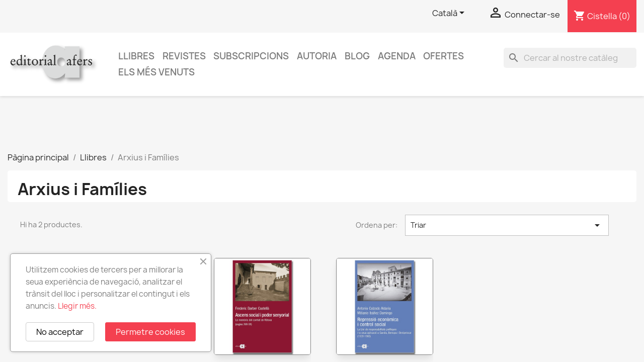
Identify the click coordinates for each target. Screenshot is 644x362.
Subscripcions (251, 56)
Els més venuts (156, 72)
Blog (357, 56)
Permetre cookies (150, 332)
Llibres (136, 56)
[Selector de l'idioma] (450, 14)
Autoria (317, 56)
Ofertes (444, 56)
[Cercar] (570, 58)
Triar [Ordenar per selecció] (507, 225)
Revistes (184, 56)
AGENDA (397, 56)
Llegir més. (77, 306)
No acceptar (60, 332)
